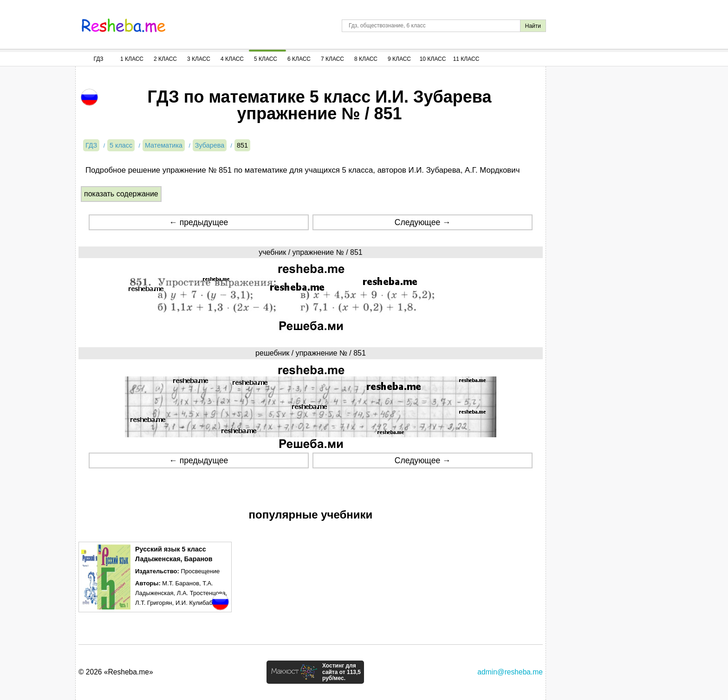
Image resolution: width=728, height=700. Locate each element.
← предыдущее (198, 222)
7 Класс (332, 59)
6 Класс (299, 59)
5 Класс (266, 59)
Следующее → (423, 222)
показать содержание (121, 194)
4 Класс (232, 59)
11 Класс (466, 59)
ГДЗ (98, 59)
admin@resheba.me (510, 672)
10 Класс (433, 59)
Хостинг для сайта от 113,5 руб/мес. (341, 672)
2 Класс (165, 59)
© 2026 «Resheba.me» (116, 672)
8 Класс (366, 59)
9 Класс (399, 59)
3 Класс (199, 59)
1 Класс (132, 59)
